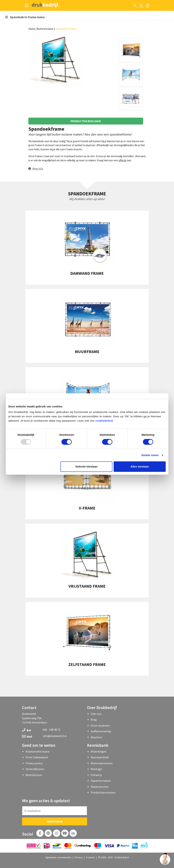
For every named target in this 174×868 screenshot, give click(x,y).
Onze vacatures (100, 725)
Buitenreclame (45, 29)
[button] (36, 169)
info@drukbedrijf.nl (55, 736)
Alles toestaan (140, 466)
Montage (96, 769)
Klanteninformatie (37, 751)
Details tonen (150, 455)
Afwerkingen (99, 751)
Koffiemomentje (101, 731)
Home (32, 29)
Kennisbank (98, 745)
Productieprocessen (103, 792)
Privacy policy (34, 763)
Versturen (55, 821)
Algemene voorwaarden (58, 857)
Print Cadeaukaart (37, 757)
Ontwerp (96, 775)
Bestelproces (34, 775)
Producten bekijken (86, 121)
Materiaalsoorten (102, 763)
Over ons (96, 714)
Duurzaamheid (100, 757)
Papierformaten (101, 781)
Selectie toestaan (86, 466)
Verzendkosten (35, 769)
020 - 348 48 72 (51, 730)
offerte (123, 160)
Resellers (96, 737)
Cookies (90, 857)
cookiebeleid (104, 421)
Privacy (79, 857)
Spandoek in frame (66, 29)
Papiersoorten (100, 787)
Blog (94, 720)
